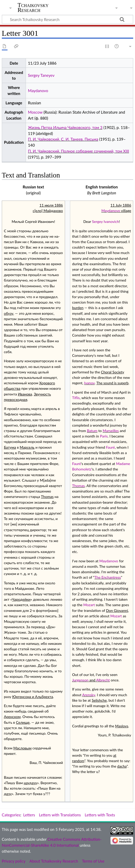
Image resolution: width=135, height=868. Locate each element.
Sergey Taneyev (41, 75)
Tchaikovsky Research (33, 8)
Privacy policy (14, 861)
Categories (11, 815)
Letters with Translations (60, 815)
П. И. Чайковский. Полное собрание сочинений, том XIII (79, 151)
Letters (29, 815)
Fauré (110, 447)
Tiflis (76, 398)
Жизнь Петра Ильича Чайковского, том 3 (65, 127)
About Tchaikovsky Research (54, 861)
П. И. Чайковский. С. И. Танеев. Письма (63, 139)
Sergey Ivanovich (105, 221)
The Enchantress (108, 577)
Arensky (89, 695)
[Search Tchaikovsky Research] (67, 19)
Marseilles (111, 431)
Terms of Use (93, 861)
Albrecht (103, 680)
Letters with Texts (100, 815)
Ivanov (89, 383)
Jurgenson (80, 680)
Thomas (78, 486)
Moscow (35, 112)
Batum (92, 431)
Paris (104, 436)
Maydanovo (38, 91)
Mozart (89, 605)
